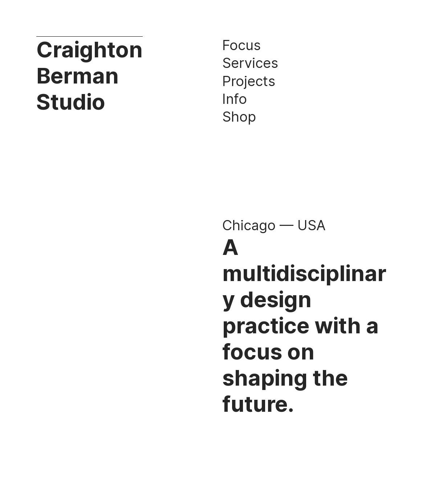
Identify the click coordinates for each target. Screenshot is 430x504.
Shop (239, 117)
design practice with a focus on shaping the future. (301, 351)
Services (250, 63)
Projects (249, 81)
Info (235, 99)
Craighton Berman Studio (90, 76)
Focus (242, 45)
